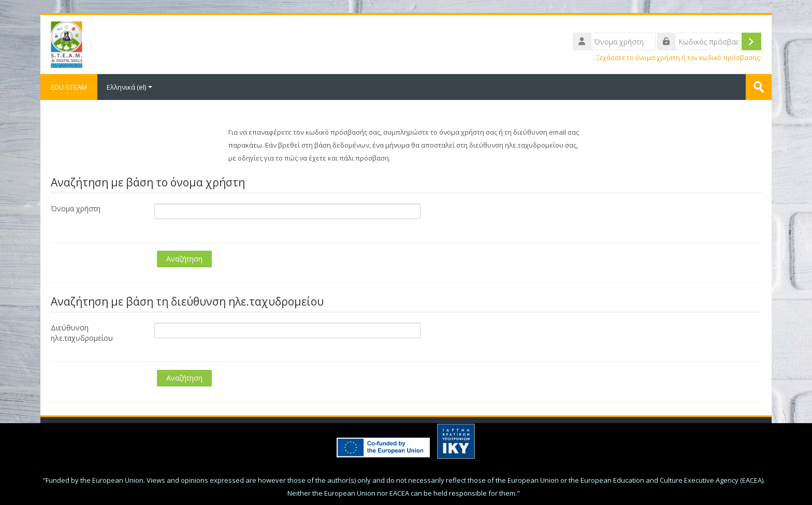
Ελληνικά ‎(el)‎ (129, 87)
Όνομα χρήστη (76, 208)
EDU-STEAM (69, 87)
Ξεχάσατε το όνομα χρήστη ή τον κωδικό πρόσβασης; (679, 58)
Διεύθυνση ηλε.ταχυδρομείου (82, 333)
